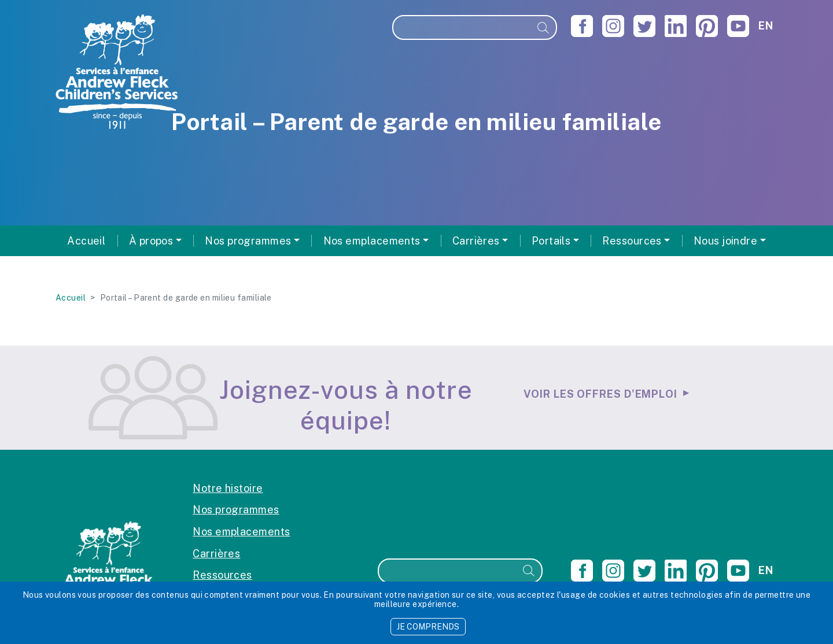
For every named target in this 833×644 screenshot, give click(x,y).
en (766, 26)
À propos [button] (151, 241)
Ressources (222, 575)
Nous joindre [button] (725, 241)
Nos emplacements (241, 532)
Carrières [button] (476, 241)
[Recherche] (462, 27)
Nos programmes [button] (248, 241)
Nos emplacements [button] (372, 241)
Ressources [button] (632, 241)
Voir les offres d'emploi (600, 394)
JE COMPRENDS (428, 627)
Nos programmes (236, 510)
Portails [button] (551, 241)
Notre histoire (228, 488)
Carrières (216, 554)
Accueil (86, 241)
